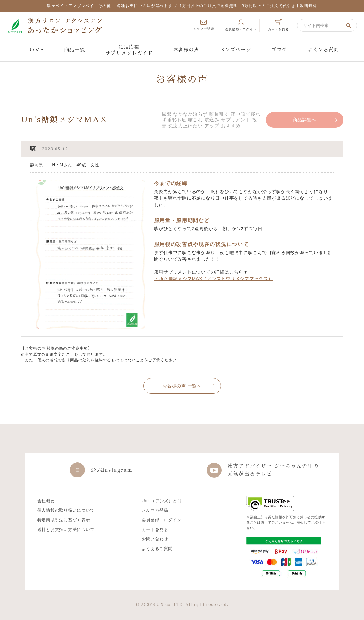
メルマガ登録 (155, 510)
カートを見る (155, 529)
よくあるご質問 (157, 549)
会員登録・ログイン (162, 520)
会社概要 (46, 501)
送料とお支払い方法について (66, 529)
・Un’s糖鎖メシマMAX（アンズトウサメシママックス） (214, 278)
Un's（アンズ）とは (162, 501)
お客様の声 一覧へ (182, 386)
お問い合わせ (155, 539)
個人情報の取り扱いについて (66, 510)
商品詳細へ (304, 120)
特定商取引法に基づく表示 (64, 520)
